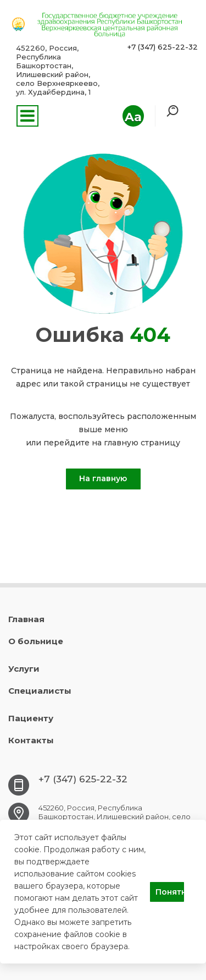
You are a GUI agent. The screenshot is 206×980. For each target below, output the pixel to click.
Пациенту (31, 718)
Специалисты (40, 691)
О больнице (36, 641)
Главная (26, 619)
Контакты (31, 740)
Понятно (170, 892)
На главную (103, 478)
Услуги (24, 669)
